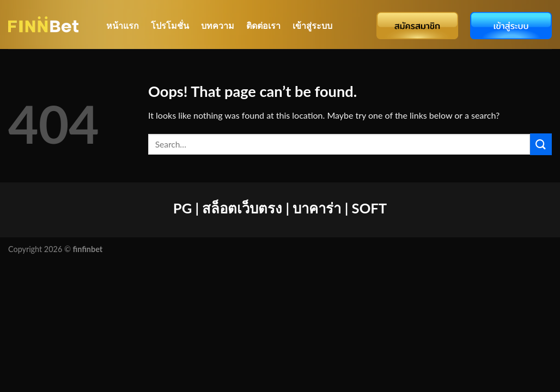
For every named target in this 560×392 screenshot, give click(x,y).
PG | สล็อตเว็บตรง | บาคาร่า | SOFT (280, 208)
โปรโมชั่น (170, 25)
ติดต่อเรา (263, 25)
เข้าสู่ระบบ (312, 25)
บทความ (218, 25)
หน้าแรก (123, 25)
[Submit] (541, 144)
